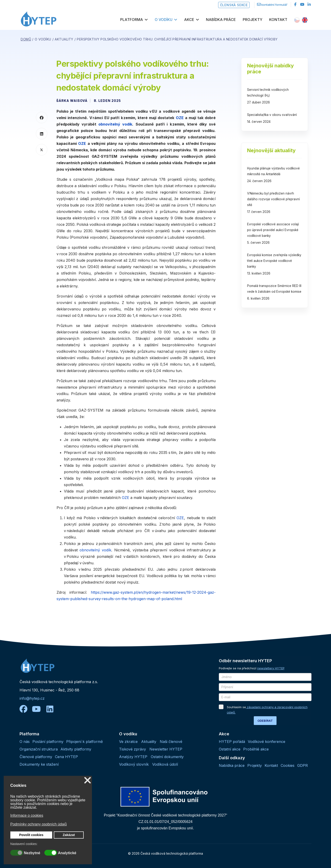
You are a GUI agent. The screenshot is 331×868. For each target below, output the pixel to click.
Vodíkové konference (267, 742)
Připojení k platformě (84, 742)
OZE (180, 118)
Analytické (67, 853)
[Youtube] (302, 4)
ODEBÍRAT (265, 721)
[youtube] (39, 709)
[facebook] (295, 4)
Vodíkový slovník (134, 764)
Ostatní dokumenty (167, 757)
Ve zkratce (128, 742)
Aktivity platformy (76, 749)
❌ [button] (88, 780)
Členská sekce (234, 5)
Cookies (288, 765)
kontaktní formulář (274, 5)
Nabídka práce (221, 20)
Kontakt (278, 20)
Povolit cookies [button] (31, 835)
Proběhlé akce (256, 749)
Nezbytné (32, 853)
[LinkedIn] (309, 4)
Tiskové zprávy (133, 749)
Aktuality (149, 742)
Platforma (132, 20)
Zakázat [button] (69, 835)
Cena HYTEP (66, 757)
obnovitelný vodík (115, 124)
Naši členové (171, 742)
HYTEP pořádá (232, 742)
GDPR (302, 765)
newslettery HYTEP (271, 668)
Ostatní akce (230, 749)
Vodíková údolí (165, 764)
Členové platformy (36, 757)
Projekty (253, 20)
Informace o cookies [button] (27, 815)
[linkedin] (50, 709)
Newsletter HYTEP (166, 749)
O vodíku (164, 20)
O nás (25, 742)
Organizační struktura (39, 749)
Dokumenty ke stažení (39, 764)
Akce (189, 20)
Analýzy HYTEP (133, 757)
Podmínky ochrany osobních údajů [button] (39, 824)
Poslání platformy (48, 742)
